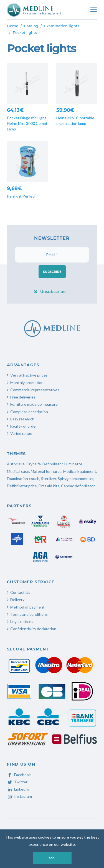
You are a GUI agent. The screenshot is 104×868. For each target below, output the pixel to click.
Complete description (29, 412)
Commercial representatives (35, 390)
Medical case (18, 471)
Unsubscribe (50, 292)
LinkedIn (18, 789)
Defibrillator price (22, 486)
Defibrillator (53, 464)
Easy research (22, 419)
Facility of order (24, 426)
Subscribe (52, 272)
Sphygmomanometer (76, 479)
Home (13, 26)
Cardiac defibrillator (78, 486)
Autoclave (16, 464)
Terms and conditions (29, 614)
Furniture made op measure (34, 404)
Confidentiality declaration (33, 629)
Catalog (31, 26)
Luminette (73, 464)
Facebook (19, 775)
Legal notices (22, 621)
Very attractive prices (29, 375)
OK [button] (52, 858)
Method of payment (27, 607)
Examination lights (62, 26)
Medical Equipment (80, 471)
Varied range (21, 433)
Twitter (17, 782)
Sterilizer (49, 479)
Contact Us (20, 592)
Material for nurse (46, 471)
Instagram (19, 796)
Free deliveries (23, 397)
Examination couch (23, 479)
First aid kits (49, 486)
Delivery (17, 600)
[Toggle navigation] (94, 10)
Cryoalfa (34, 464)
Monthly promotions (28, 383)
